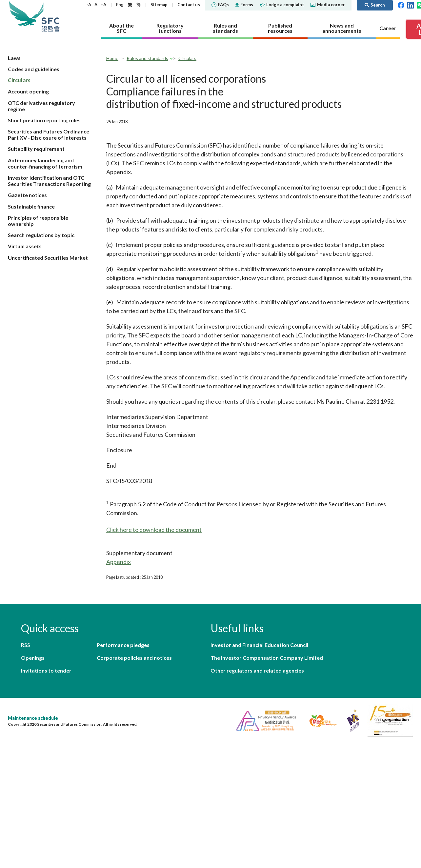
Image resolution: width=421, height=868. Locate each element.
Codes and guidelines (34, 69)
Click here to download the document (154, 530)
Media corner (328, 5)
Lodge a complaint (282, 5)
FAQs (220, 5)
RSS (26, 645)
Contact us (189, 5)
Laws (14, 58)
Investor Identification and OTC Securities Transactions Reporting (49, 181)
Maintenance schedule (33, 718)
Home (112, 58)
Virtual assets (25, 246)
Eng (120, 5)
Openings (33, 658)
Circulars (19, 80)
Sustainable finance (31, 206)
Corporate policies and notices (134, 658)
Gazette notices (27, 195)
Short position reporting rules (44, 120)
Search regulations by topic (41, 235)
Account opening (28, 91)
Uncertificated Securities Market (48, 258)
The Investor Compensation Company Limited (267, 658)
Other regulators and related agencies (257, 670)
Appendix (119, 562)
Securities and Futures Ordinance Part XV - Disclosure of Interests (49, 134)
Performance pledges (123, 645)
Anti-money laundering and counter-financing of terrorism (45, 163)
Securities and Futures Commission (50, 16)
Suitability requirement (36, 149)
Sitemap (159, 5)
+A (103, 5)
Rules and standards (147, 58)
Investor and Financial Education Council (259, 645)
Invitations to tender (46, 670)
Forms (244, 5)
